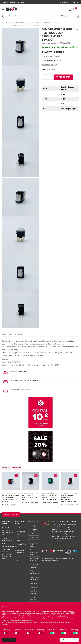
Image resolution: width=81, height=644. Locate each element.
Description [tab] (7, 334)
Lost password (22, 558)
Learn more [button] (9, 640)
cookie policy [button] (62, 616)
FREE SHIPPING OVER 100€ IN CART (22, 371)
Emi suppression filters (34, 545)
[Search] (76, 16)
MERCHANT (51, 69)
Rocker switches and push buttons (13, 493)
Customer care (22, 528)
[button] (78, 606)
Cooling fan (34, 526)
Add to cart (65, 77)
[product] (11, 481)
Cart (18, 562)
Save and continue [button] (69, 640)
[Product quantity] (47, 77)
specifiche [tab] (19, 334)
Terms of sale (21, 545)
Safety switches (26, 493)
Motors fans (34, 534)
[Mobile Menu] (4, 9)
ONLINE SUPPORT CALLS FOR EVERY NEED (25, 389)
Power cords (34, 587)
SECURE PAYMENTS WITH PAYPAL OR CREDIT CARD (28, 380)
